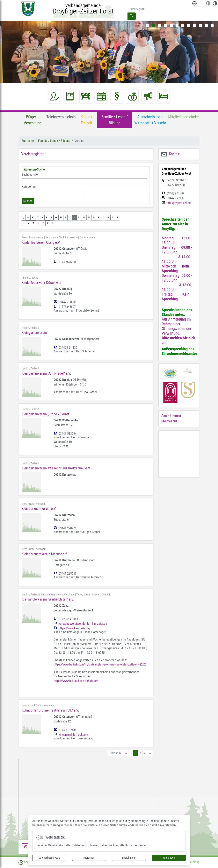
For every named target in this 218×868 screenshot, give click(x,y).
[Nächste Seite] (145, 753)
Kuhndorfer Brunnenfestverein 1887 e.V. (50, 710)
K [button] (74, 217)
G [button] (56, 217)
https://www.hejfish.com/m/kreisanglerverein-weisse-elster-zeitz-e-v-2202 (100, 664)
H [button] (61, 217)
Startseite (28, 141)
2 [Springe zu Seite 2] (140, 753)
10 (200, 26)
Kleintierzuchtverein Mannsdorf (44, 554)
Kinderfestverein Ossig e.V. (41, 242)
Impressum (89, 858)
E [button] (47, 217)
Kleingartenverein (34, 333)
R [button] (108, 217)
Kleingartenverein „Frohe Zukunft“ (46, 414)
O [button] (94, 217)
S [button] (113, 217)
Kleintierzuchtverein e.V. (39, 509)
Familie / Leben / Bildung (54, 141)
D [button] (42, 217)
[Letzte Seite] (150, 753)
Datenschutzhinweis (49, 858)
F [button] (51, 217)
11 (206, 26)
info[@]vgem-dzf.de (179, 203)
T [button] (117, 217)
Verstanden (169, 858)
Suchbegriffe (30, 175)
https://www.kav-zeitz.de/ (74, 628)
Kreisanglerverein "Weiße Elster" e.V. (48, 599)
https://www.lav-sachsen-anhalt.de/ (76, 681)
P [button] (99, 217)
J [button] (70, 217)
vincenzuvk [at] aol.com (73, 735)
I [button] (65, 217)
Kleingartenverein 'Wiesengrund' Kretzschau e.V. (56, 468)
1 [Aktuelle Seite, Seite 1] (136, 753)
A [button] (28, 217)
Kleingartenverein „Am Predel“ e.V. (46, 373)
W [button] (33, 223)
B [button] (33, 217)
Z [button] (48, 223)
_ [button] (23, 217)
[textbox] (24, 194)
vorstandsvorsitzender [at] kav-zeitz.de (83, 624)
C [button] (37, 217)
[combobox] (53, 194)
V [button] (28, 223)
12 (212, 26)
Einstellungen (129, 858)
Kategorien (29, 187)
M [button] (84, 217)
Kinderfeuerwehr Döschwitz (41, 283)
